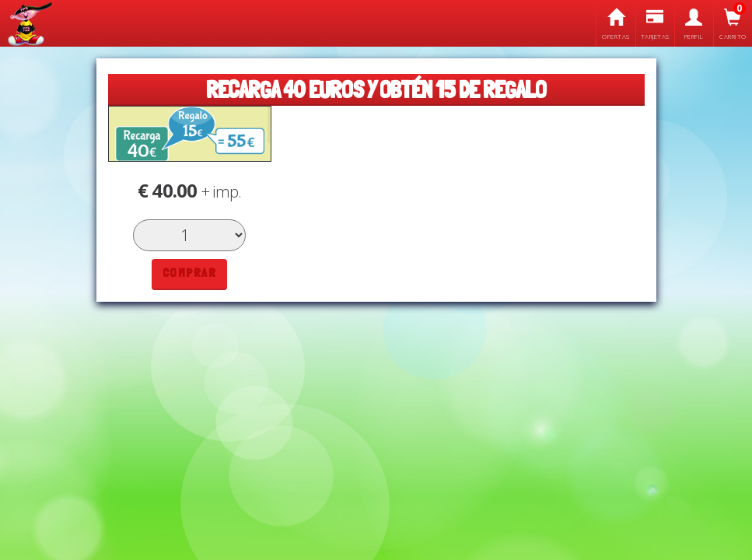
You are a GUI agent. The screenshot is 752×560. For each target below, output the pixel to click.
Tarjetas (655, 24)
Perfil (694, 24)
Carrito (733, 24)
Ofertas (616, 24)
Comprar (189, 273)
